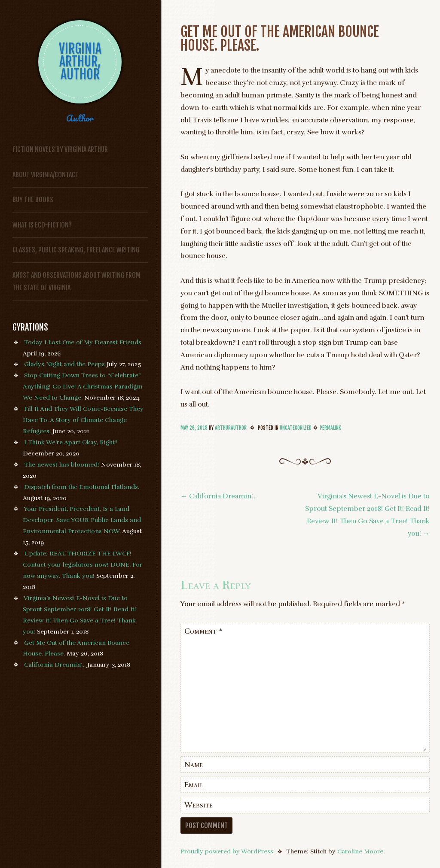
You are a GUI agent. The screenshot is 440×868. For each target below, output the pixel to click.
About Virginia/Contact (46, 175)
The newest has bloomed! (62, 464)
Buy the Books (33, 200)
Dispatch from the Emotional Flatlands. (82, 487)
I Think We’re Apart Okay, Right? (71, 442)
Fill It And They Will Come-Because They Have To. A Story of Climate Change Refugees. (83, 420)
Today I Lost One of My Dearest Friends (83, 342)
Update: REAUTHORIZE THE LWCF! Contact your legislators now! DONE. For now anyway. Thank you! (82, 565)
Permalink (330, 428)
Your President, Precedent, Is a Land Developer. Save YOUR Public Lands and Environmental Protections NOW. (82, 520)
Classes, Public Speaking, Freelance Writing (76, 250)
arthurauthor (231, 428)
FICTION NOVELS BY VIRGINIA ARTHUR (60, 149)
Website (199, 805)
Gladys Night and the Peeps (64, 364)
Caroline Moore (360, 851)
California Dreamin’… (55, 665)
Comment (203, 631)
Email (194, 785)
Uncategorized (296, 428)
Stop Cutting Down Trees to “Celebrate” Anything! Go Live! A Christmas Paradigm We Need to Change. (83, 386)
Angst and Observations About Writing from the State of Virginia (76, 281)
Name (194, 765)
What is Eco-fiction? (42, 225)
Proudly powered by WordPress (227, 851)
